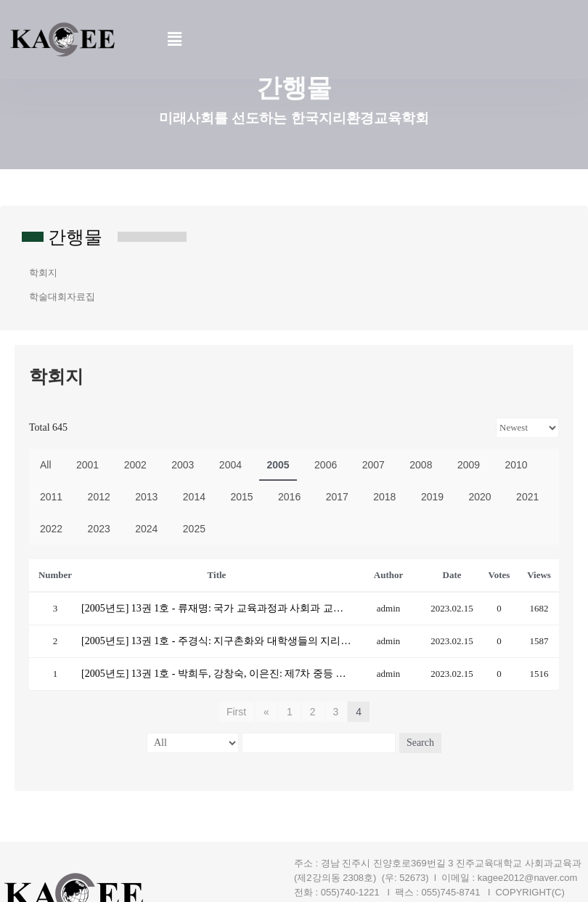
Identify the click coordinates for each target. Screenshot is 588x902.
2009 (469, 465)
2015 (241, 497)
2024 (146, 529)
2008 (421, 465)
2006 (326, 465)
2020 (479, 497)
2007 (373, 465)
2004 (230, 465)
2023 (99, 529)
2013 (146, 497)
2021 (527, 497)
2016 (289, 497)
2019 (432, 497)
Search (420, 743)
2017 (337, 497)
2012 (99, 497)
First (236, 712)
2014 (194, 497)
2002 (135, 465)
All (46, 465)
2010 (516, 465)
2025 (194, 529)
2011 (51, 497)
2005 (278, 465)
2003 (183, 465)
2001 (87, 465)
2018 (384, 497)
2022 (51, 529)
